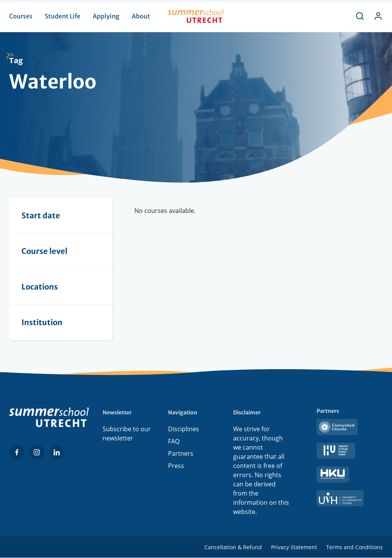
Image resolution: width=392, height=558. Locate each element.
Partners (181, 453)
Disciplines (184, 429)
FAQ (174, 441)
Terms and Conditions (354, 547)
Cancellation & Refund (233, 547)
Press (176, 466)
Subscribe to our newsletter (127, 434)
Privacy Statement (294, 547)
